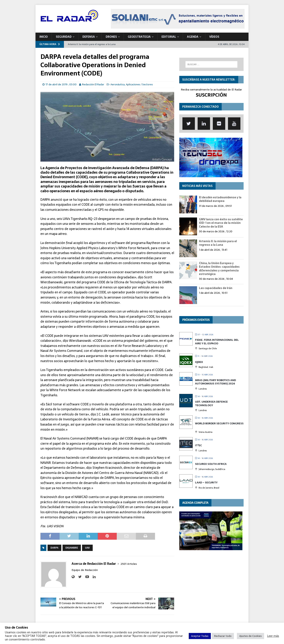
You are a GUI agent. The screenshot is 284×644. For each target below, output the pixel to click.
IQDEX (199, 362)
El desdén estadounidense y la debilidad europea (220, 199)
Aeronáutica (118, 84)
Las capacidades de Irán (216, 288)
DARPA (54, 548)
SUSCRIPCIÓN (211, 95)
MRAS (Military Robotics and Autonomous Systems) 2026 (215, 382)
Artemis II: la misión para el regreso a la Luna (218, 243)
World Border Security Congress (219, 423)
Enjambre (72, 548)
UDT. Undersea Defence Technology (211, 403)
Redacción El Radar (93, 84)
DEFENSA (89, 37)
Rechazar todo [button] (223, 636)
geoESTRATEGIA (139, 37)
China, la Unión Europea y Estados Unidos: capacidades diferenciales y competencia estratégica (219, 269)
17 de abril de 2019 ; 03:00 (61, 84)
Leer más (273, 636)
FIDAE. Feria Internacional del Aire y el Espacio (217, 342)
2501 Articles (129, 564)
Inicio (44, 37)
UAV (87, 548)
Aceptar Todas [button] (200, 636)
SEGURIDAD (64, 37)
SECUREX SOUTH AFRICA (211, 464)
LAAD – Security (206, 483)
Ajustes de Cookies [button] (250, 636)
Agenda (193, 37)
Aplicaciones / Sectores (139, 84)
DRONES (111, 37)
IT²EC (198, 445)
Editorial (169, 37)
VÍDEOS (214, 37)
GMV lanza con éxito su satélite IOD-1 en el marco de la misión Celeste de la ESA (221, 223)
